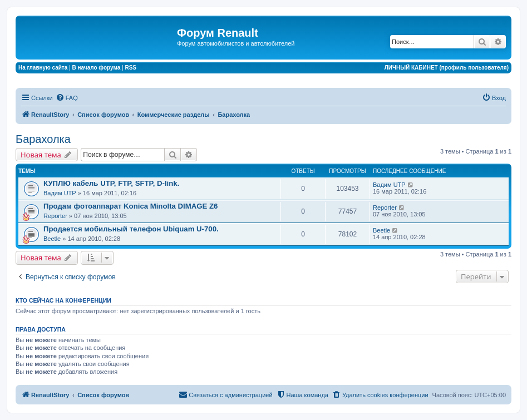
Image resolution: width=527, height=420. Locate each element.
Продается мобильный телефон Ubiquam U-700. (131, 229)
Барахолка (43, 139)
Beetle (52, 239)
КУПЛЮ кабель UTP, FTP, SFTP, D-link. (111, 183)
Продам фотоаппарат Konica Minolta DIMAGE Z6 (130, 206)
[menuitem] (67, 98)
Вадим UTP (60, 193)
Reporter (55, 216)
